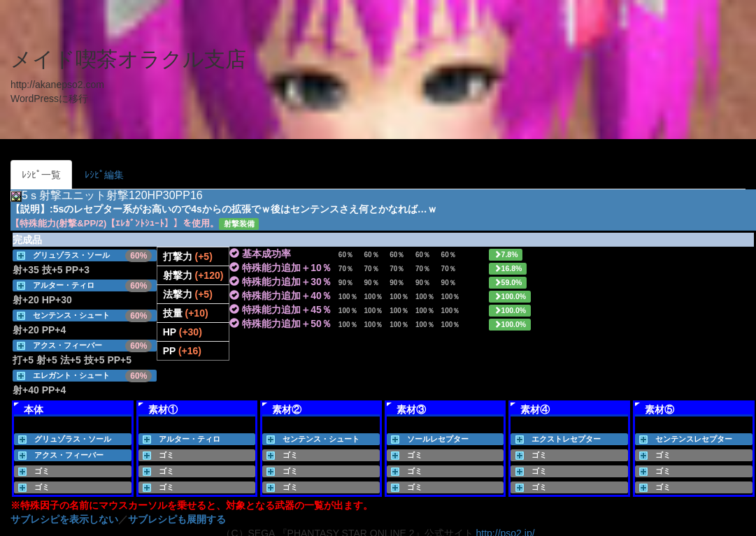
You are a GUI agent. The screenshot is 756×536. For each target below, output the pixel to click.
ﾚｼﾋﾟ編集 (104, 175)
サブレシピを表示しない (64, 519)
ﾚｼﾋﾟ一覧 (41, 175)
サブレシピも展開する (177, 519)
